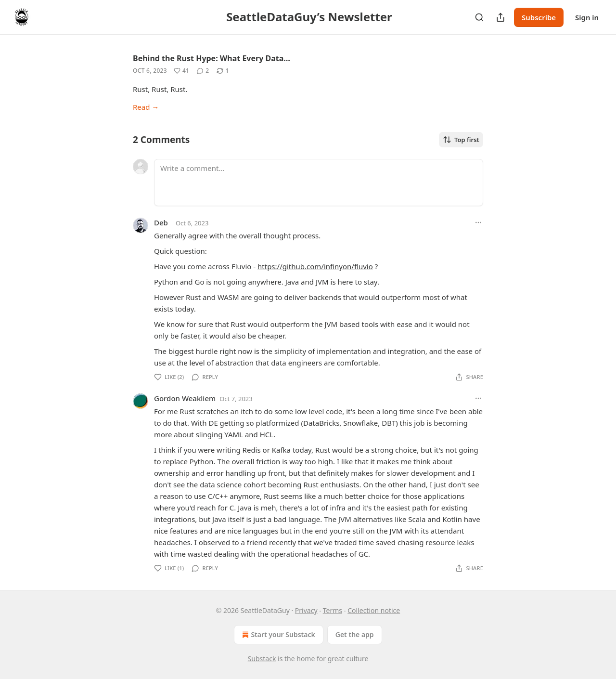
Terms (333, 610)
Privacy (306, 610)
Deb (161, 222)
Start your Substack (277, 635)
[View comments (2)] (203, 71)
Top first (461, 140)
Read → (146, 107)
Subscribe (539, 17)
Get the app (355, 634)
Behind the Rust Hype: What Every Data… (212, 58)
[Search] (479, 17)
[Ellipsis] (478, 222)
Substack (262, 659)
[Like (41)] (181, 71)
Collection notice (374, 610)
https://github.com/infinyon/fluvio (315, 266)
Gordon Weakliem (185, 398)
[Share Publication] (500, 17)
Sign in (587, 17)
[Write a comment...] (319, 183)
